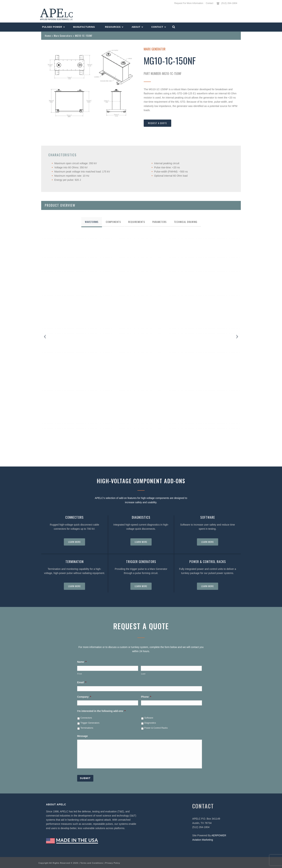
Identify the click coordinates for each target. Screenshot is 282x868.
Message (82, 736)
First (80, 674)
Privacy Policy (113, 863)
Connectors (86, 718)
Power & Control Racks (156, 728)
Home (48, 36)
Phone (146, 697)
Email (82, 682)
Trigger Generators (90, 723)
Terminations (87, 728)
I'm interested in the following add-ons (101, 711)
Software (149, 718)
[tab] (92, 222)
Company (84, 697)
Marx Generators (63, 36)
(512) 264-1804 (229, 3)
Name (82, 662)
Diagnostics (150, 723)
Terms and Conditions (92, 863)
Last (143, 674)
